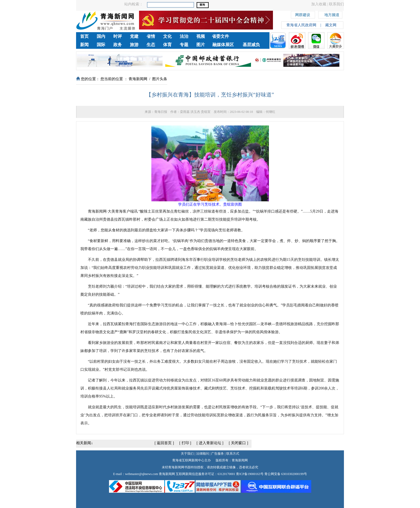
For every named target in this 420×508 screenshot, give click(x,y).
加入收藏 (319, 4)
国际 (101, 45)
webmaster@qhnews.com (142, 474)
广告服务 (217, 454)
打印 (185, 443)
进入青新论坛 (210, 443)
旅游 (134, 45)
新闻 (84, 45)
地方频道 (332, 14)
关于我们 (187, 454)
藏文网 (331, 25)
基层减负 (251, 45)
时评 (118, 36)
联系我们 (336, 4)
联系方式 (233, 454)
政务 (118, 45)
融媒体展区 (223, 45)
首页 (84, 36)
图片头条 (160, 79)
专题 (184, 45)
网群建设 (303, 14)
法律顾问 (202, 454)
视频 (201, 36)
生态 (151, 45)
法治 (184, 36)
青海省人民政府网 (301, 25)
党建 (134, 36)
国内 (101, 36)
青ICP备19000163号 (250, 474)
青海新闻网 (138, 79)
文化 (167, 36)
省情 (151, 36)
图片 (201, 45)
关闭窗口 (238, 443)
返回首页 (164, 443)
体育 (167, 45)
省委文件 (220, 36)
